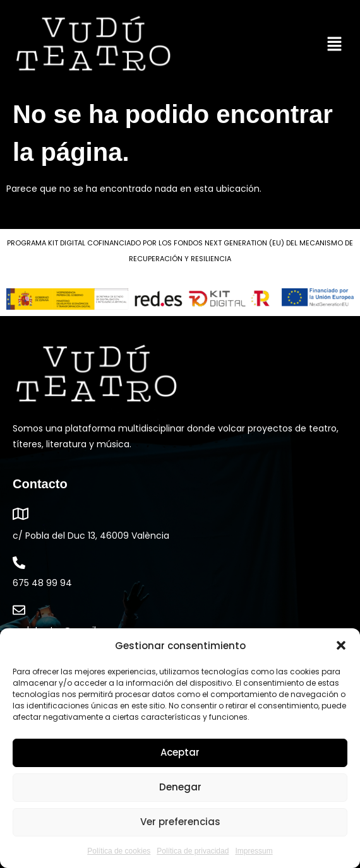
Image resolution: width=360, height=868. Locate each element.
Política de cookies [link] (119, 851)
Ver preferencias (180, 822)
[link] (93, 45)
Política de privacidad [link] (193, 851)
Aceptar (180, 752)
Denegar (180, 787)
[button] (341, 645)
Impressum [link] (254, 851)
